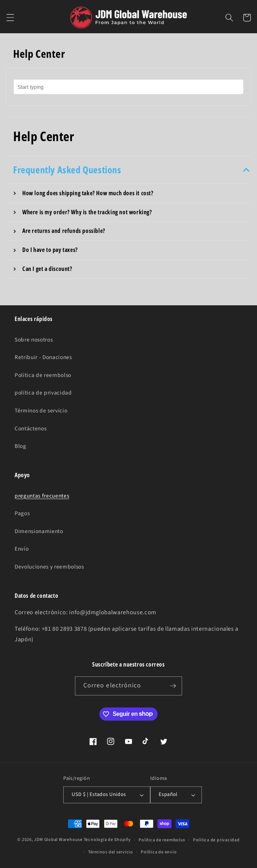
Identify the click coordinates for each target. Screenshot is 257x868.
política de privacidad (43, 393)
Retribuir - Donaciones (43, 357)
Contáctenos (31, 429)
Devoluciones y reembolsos (49, 567)
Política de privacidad (216, 840)
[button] (10, 18)
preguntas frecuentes (42, 496)
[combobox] (128, 87)
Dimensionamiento (39, 531)
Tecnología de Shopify (107, 840)
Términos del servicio (111, 852)
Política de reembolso (162, 840)
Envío (22, 549)
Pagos (22, 513)
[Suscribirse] (173, 686)
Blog (20, 446)
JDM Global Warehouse (58, 840)
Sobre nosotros (34, 340)
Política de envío (159, 852)
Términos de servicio (41, 411)
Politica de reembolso (43, 375)
